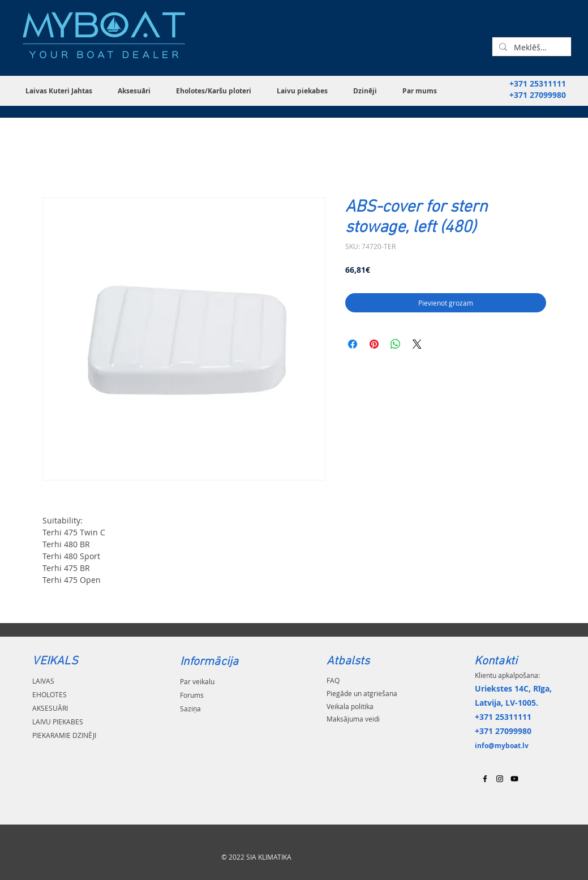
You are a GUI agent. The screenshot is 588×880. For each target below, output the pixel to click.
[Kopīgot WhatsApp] (396, 344)
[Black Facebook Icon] (485, 779)
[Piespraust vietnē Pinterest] (374, 344)
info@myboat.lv (502, 746)
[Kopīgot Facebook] (353, 344)
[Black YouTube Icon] (514, 779)
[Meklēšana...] (531, 48)
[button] (63, 91)
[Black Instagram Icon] (500, 779)
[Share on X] (417, 344)
